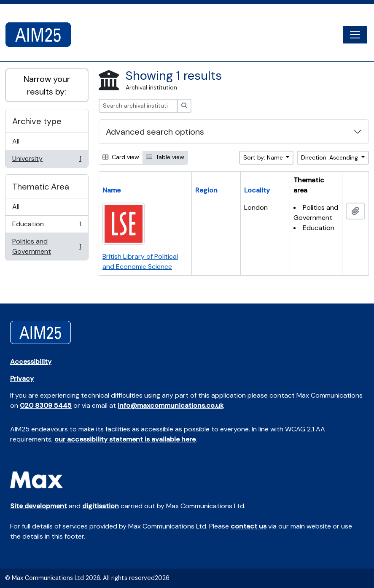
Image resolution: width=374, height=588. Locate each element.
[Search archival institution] (138, 106)
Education (47, 226)
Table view (165, 157)
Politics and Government (47, 246)
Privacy (22, 378)
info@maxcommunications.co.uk (171, 405)
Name (112, 190)
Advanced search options (155, 132)
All (16, 141)
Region (206, 190)
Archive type (37, 121)
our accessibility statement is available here (125, 439)
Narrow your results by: (47, 85)
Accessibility (31, 362)
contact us (249, 526)
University (47, 160)
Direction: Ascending (330, 157)
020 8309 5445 (46, 405)
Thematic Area (41, 187)
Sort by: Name (264, 157)
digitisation (101, 506)
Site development (39, 506)
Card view (121, 157)
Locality (257, 190)
